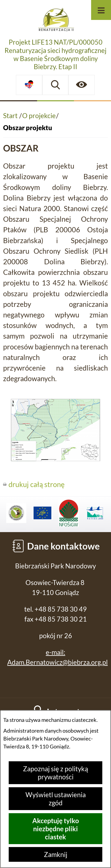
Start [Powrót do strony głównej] (10, 116)
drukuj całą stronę (37, 484)
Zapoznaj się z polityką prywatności (55, 773)
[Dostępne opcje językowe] (29, 85)
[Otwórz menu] (101, 10)
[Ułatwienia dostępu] (81, 85)
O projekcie (39, 116)
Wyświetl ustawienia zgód (56, 799)
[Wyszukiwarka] (55, 85)
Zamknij (56, 854)
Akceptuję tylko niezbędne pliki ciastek (56, 829)
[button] (55, 459)
